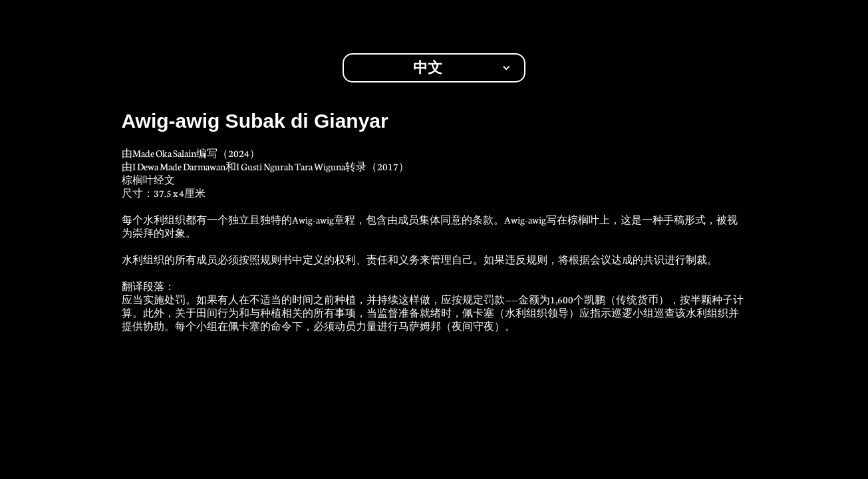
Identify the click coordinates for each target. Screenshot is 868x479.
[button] (434, 68)
